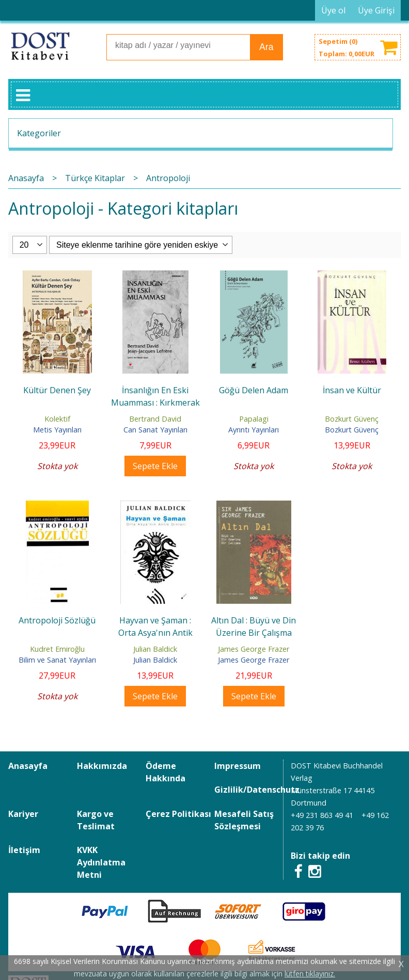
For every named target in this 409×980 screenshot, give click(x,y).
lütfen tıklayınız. (310, 974)
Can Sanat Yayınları (155, 430)
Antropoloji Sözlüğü (57, 620)
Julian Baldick (155, 649)
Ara (266, 47)
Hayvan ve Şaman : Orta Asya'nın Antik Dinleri (155, 633)
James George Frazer (254, 649)
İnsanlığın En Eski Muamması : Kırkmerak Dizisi (155, 403)
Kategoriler (39, 133)
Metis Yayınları (57, 430)
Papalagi (254, 419)
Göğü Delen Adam (254, 390)
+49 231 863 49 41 (322, 815)
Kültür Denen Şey (57, 390)
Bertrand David (155, 419)
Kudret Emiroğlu (57, 649)
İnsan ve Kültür (352, 390)
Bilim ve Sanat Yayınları (57, 660)
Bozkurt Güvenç (352, 419)
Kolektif (57, 419)
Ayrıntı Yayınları (254, 430)
